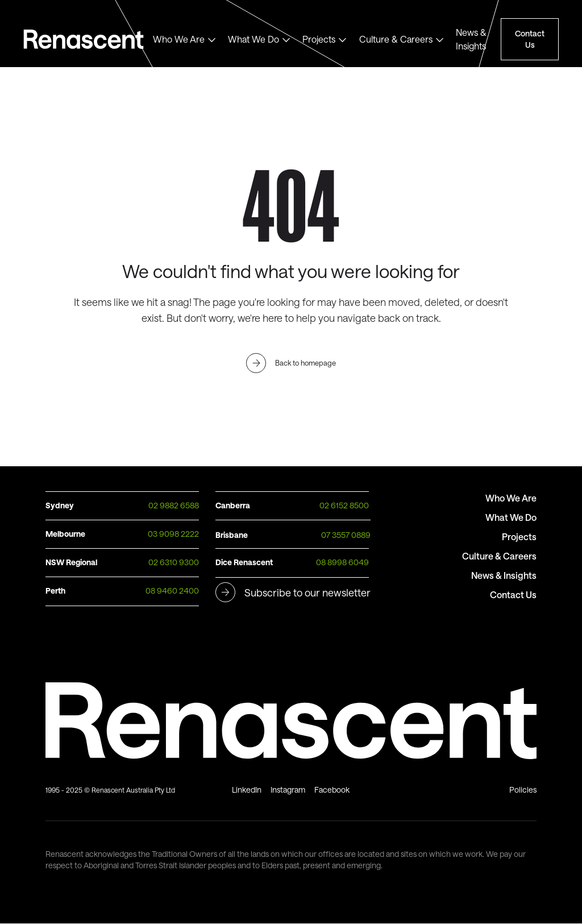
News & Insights (471, 39)
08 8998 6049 (342, 562)
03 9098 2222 (173, 534)
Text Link (88, 39)
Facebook (332, 790)
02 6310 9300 (174, 562)
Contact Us (530, 39)
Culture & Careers (396, 39)
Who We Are (179, 39)
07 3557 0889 (346, 535)
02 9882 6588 (174, 505)
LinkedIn (247, 790)
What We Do (253, 39)
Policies (523, 790)
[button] (184, 39)
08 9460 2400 (172, 591)
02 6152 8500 (344, 505)
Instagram (288, 790)
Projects (319, 39)
